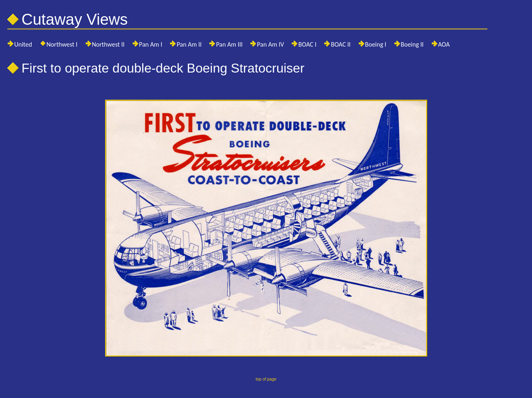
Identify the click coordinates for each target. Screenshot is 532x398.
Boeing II (412, 44)
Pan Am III (229, 44)
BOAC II (340, 44)
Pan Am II (189, 44)
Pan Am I (151, 44)
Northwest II (108, 44)
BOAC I (307, 44)
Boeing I (376, 44)
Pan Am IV (270, 44)
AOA (444, 44)
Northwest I (62, 44)
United (23, 44)
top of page (266, 379)
